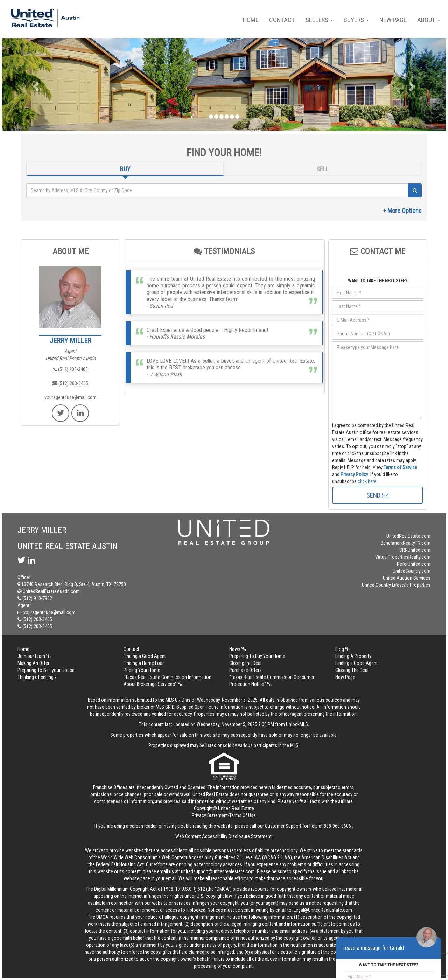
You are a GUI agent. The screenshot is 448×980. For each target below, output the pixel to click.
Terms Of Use (243, 815)
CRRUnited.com (415, 550)
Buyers (356, 20)
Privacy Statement (210, 815)
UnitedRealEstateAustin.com (49, 591)
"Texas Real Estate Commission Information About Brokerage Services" (167, 681)
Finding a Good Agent (145, 656)
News (238, 649)
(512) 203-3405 (71, 369)
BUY (125, 169)
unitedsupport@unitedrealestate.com (218, 871)
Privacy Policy (354, 474)
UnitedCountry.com (412, 571)
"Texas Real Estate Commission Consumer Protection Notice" (272, 681)
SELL (323, 169)
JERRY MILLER (71, 341)
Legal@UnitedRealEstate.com (323, 910)
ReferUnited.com (414, 564)
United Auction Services (407, 578)
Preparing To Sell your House (46, 670)
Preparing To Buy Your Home (257, 656)
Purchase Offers (246, 670)
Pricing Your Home (142, 670)
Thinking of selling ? (37, 677)
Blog (342, 649)
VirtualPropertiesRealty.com (403, 557)
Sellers (319, 20)
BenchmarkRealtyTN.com (406, 543)
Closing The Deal (352, 670)
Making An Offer (33, 663)
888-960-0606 (337, 826)
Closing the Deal (245, 663)
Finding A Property (353, 656)
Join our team (34, 656)
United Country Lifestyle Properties (396, 585)
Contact (282, 20)
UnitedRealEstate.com (408, 536)
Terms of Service (400, 467)
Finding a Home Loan (144, 663)
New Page (393, 20)
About (429, 20)
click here (367, 481)
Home (251, 20)
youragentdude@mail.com (71, 397)
